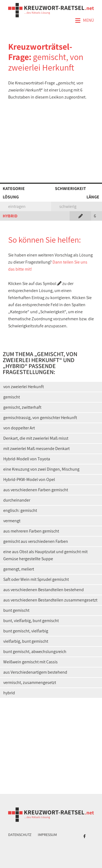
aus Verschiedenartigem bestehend (35, 672)
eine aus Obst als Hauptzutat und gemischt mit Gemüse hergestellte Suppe (45, 555)
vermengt (12, 521)
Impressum (47, 835)
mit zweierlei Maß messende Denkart (36, 449)
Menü (84, 21)
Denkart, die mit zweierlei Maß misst (36, 438)
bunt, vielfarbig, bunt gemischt (31, 621)
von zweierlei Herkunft (24, 387)
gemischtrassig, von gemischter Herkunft (40, 418)
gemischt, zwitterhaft (22, 407)
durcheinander (17, 500)
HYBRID (10, 216)
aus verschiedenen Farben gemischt (36, 490)
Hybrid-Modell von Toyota (27, 459)
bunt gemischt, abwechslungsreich (35, 652)
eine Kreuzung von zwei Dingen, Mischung (41, 469)
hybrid (9, 693)
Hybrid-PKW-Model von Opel (29, 479)
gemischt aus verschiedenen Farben (36, 541)
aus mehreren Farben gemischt (31, 531)
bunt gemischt (16, 610)
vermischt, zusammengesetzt (30, 682)
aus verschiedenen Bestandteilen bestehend (44, 590)
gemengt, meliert (19, 569)
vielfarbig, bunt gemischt (26, 641)
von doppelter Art (19, 428)
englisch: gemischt (20, 510)
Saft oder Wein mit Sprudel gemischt (36, 579)
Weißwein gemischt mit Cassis (30, 662)
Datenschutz (20, 835)
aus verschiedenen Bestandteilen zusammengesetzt (50, 600)
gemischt (12, 397)
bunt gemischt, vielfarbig (26, 631)
